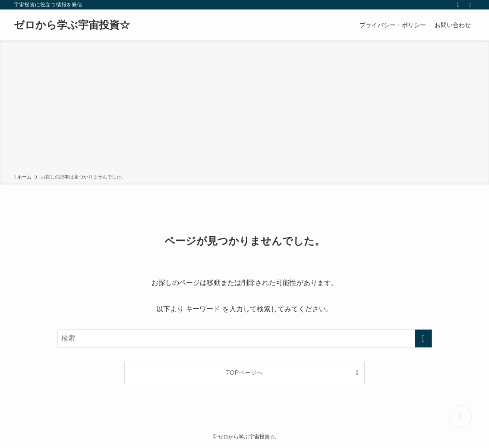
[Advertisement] (244, 109)
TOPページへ (244, 373)
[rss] (458, 5)
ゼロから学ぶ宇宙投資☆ (72, 25)
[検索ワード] (245, 338)
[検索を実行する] (423, 338)
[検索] (470, 5)
